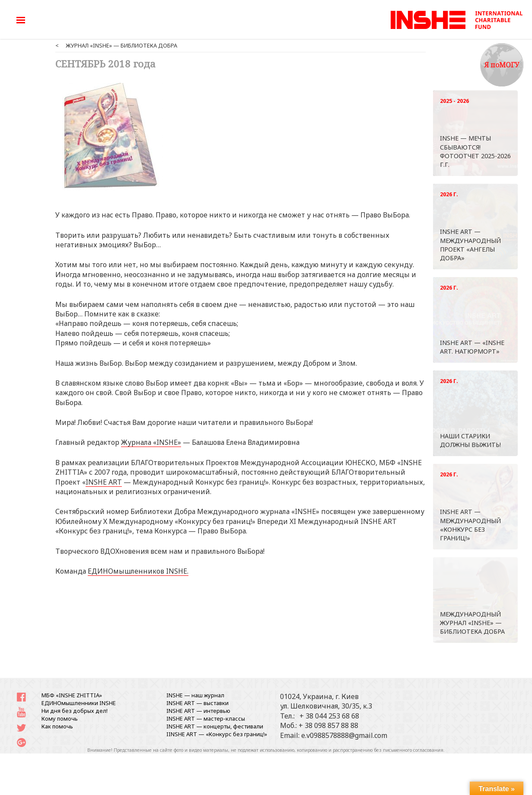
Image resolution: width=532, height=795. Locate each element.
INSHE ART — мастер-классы (206, 718)
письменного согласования (413, 750)
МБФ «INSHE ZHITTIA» (72, 695)
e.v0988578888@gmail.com (344, 735)
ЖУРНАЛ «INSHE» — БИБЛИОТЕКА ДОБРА (121, 45)
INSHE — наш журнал (195, 695)
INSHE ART (104, 482)
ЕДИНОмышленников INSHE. (138, 571)
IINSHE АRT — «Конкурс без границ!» (217, 734)
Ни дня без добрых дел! (75, 711)
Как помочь (57, 726)
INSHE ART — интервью (198, 711)
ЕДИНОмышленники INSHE (79, 703)
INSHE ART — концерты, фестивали (215, 726)
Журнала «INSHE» (151, 442)
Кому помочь (60, 718)
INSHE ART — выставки (198, 703)
